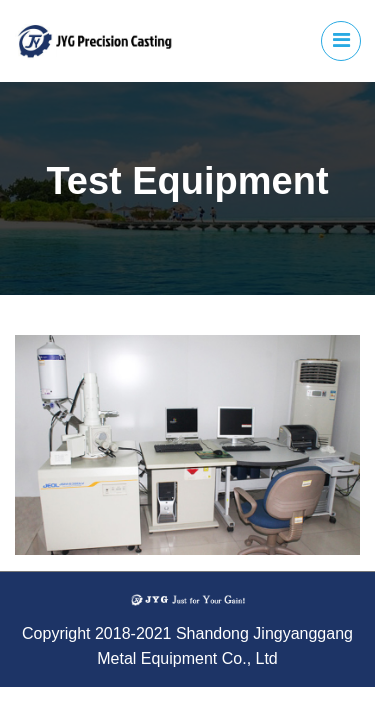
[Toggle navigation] (341, 41)
